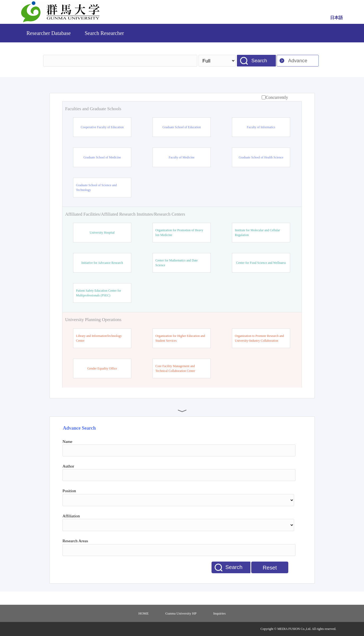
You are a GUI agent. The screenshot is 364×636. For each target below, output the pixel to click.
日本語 (336, 18)
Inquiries (219, 613)
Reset (270, 568)
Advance (298, 61)
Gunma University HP (181, 613)
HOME (144, 613)
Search (259, 61)
